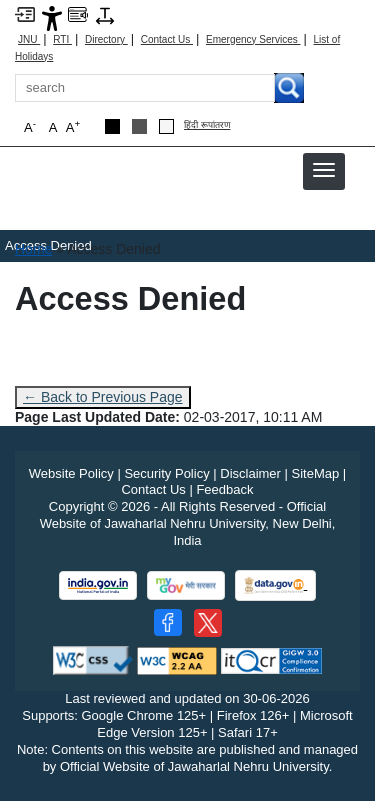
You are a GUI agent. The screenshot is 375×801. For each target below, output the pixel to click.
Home (33, 249)
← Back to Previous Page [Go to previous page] (103, 397)
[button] (324, 170)
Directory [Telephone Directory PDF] (106, 39)
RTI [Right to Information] (62, 39)
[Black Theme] (112, 126)
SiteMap (316, 473)
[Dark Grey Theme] (139, 126)
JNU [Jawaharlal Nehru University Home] (29, 39)
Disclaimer (250, 473)
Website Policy (71, 473)
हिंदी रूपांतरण (207, 125)
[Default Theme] (166, 126)
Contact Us (167, 39)
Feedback (224, 489)
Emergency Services (253, 39)
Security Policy (166, 473)
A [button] (73, 126)
